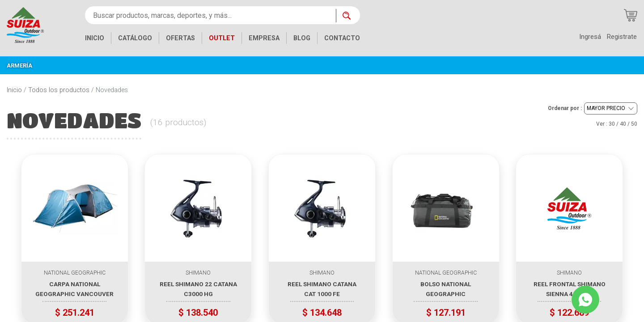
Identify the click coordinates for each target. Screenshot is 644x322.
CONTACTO (342, 38)
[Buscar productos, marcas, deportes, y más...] (210, 15)
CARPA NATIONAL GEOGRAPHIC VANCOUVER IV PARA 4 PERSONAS (74, 289)
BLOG (302, 38)
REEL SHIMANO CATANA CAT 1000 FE (322, 289)
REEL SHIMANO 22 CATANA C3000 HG (198, 289)
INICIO (95, 38)
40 (623, 124)
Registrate (622, 37)
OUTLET (222, 38)
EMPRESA (264, 38)
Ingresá (590, 37)
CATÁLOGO (135, 38)
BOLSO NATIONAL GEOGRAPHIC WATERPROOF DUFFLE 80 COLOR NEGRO (446, 289)
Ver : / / (617, 124)
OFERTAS (180, 38)
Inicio (14, 90)
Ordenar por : (565, 108)
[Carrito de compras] (631, 15)
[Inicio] (25, 24)
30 (612, 124)
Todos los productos (59, 90)
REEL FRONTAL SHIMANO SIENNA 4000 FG (570, 289)
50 (634, 124)
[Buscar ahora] (348, 16)
